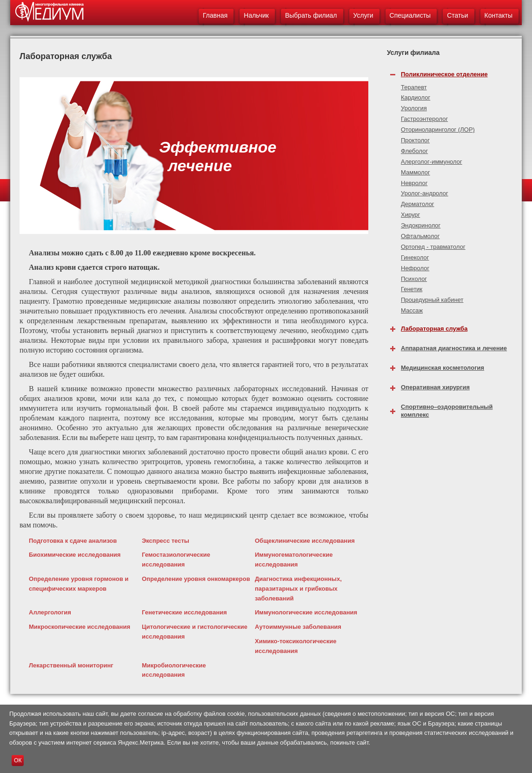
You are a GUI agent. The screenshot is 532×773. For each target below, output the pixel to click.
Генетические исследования (184, 612)
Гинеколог (415, 257)
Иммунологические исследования (306, 612)
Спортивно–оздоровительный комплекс (447, 411)
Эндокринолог (421, 225)
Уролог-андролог (425, 193)
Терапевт (414, 87)
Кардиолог (416, 97)
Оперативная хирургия (435, 387)
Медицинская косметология (442, 368)
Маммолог (416, 172)
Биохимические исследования (75, 555)
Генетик (412, 289)
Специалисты (410, 15)
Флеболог (414, 151)
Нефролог (415, 268)
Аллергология (50, 612)
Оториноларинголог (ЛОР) (438, 130)
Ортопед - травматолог (433, 247)
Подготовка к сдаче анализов (73, 541)
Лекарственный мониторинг (71, 665)
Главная (215, 15)
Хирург (410, 215)
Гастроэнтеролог (424, 119)
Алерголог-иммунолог (432, 162)
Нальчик (256, 15)
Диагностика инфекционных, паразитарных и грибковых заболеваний (298, 589)
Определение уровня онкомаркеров (196, 579)
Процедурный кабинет (432, 300)
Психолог (414, 279)
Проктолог (415, 140)
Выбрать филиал (311, 15)
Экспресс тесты (166, 541)
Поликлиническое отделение (444, 74)
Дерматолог (418, 204)
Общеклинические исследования (305, 541)
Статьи (457, 15)
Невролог (414, 183)
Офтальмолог (420, 236)
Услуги (363, 15)
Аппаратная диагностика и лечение (454, 348)
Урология (414, 108)
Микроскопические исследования (80, 627)
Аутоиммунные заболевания (298, 627)
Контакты (499, 15)
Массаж (412, 310)
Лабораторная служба (434, 329)
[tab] (454, 72)
